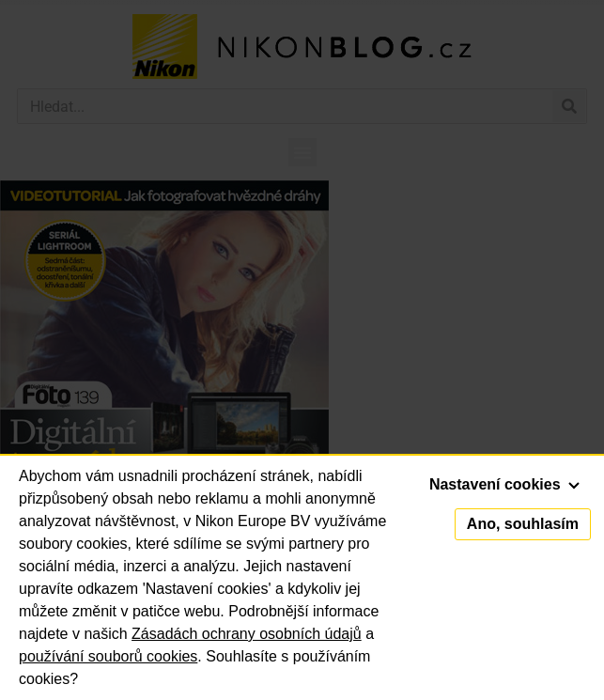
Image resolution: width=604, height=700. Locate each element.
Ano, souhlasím (523, 524)
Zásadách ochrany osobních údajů (247, 634)
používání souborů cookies (108, 656)
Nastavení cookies (504, 484)
